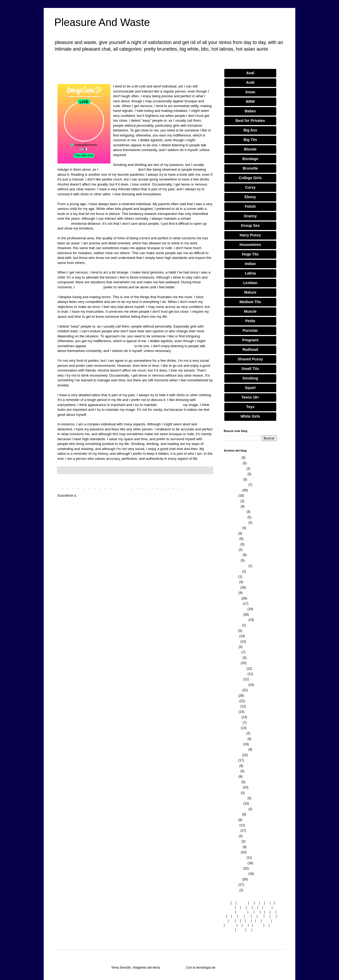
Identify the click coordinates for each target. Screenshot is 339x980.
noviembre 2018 (235, 863)
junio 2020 (231, 766)
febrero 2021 (233, 723)
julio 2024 (231, 533)
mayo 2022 (232, 642)
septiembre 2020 (236, 749)
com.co (231, 925)
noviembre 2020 (235, 739)
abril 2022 (231, 647)
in (240, 925)
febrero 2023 (233, 604)
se (235, 916)
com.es (229, 907)
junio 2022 (231, 636)
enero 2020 (232, 793)
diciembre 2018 (235, 858)
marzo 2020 (232, 782)
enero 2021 (232, 728)
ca (254, 916)
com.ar (242, 903)
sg (249, 921)
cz (243, 907)
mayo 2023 (232, 588)
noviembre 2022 (235, 609)
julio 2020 (231, 760)
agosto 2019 (233, 814)
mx (261, 916)
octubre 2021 (233, 679)
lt (253, 921)
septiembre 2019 (236, 809)
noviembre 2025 (235, 474)
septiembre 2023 (236, 566)
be (251, 912)
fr (262, 912)
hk (255, 930)
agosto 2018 (233, 879)
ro (268, 903)
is (260, 907)
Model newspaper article (118, 169)
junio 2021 (231, 701)
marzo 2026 (232, 458)
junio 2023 (231, 582)
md (241, 916)
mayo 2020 (232, 771)
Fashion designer (89, 287)
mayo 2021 (232, 706)
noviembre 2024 (235, 517)
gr (255, 907)
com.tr (258, 925)
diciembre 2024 (235, 512)
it (250, 925)
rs (266, 925)
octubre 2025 (233, 479)
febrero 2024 (233, 555)
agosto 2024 (233, 528)
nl (238, 921)
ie (233, 903)
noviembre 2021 (235, 674)
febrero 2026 (233, 463)
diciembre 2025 (235, 469)
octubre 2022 (233, 615)
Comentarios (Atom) (92, 496)
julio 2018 (231, 885)
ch (259, 921)
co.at (267, 907)
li (224, 916)
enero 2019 (232, 852)
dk (249, 907)
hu (245, 925)
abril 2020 (231, 776)
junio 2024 (231, 539)
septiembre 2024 (236, 523)
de (257, 912)
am (232, 921)
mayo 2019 (232, 831)
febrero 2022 (233, 658)
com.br (242, 912)
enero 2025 (232, 506)
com (227, 903)
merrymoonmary (173, 968)
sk (273, 912)
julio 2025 (231, 496)
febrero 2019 (233, 847)
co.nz (241, 930)
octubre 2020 (233, 744)
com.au (229, 912)
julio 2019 (231, 820)
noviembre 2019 (235, 798)
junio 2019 (231, 825)
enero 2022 (232, 663)
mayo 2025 (232, 501)
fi (272, 903)
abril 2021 (231, 712)
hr (275, 921)
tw (225, 921)
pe (249, 930)
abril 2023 (231, 593)
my (248, 916)
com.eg (229, 930)
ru (267, 912)
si (229, 916)
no (267, 916)
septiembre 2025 (236, 485)
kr (262, 903)
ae (273, 916)
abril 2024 (231, 550)
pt (238, 907)
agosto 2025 (233, 490)
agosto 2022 (233, 625)
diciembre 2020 (235, 733)
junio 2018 (231, 890)
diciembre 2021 (235, 669)
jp (243, 921)
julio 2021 (231, 696)
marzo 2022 (232, 652)
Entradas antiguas (199, 488)
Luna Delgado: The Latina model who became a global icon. (135, 76)
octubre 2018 (233, 868)
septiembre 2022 (236, 620)
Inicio (121, 488)
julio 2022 (231, 631)
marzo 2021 (232, 717)
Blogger (222, 968)
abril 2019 (231, 836)
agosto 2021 (233, 690)
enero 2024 (232, 560)
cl (257, 903)
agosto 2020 (233, 755)
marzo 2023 (232, 598)
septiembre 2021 (236, 685)
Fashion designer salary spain (110, 346)
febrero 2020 (233, 787)
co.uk (267, 921)
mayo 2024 (232, 544)
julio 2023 (231, 577)
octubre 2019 (233, 804)
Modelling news (170, 405)
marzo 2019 (232, 841)
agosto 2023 (233, 571)
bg (251, 903)
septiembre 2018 (236, 874)
